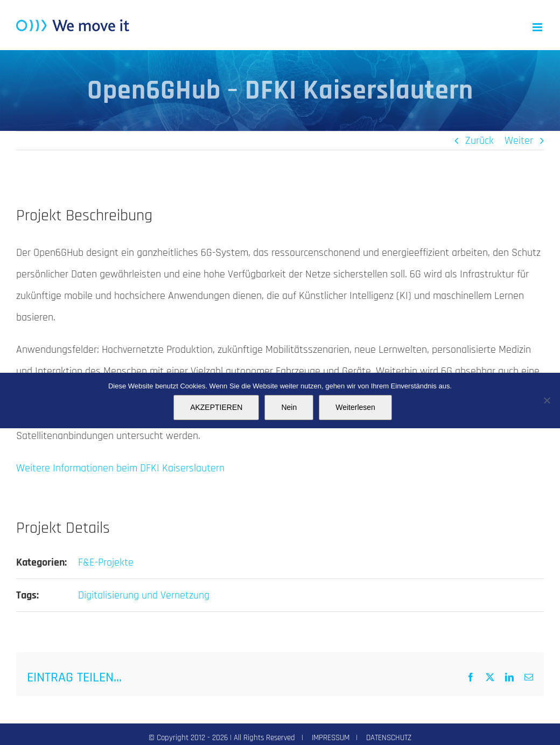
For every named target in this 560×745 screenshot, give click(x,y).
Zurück (479, 141)
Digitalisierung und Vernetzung (144, 595)
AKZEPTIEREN (216, 407)
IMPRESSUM (331, 738)
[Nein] (547, 400)
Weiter (519, 141)
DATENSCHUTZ (389, 738)
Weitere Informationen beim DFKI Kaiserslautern (120, 468)
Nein (289, 407)
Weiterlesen (355, 407)
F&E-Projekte (106, 562)
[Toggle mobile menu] (538, 27)
